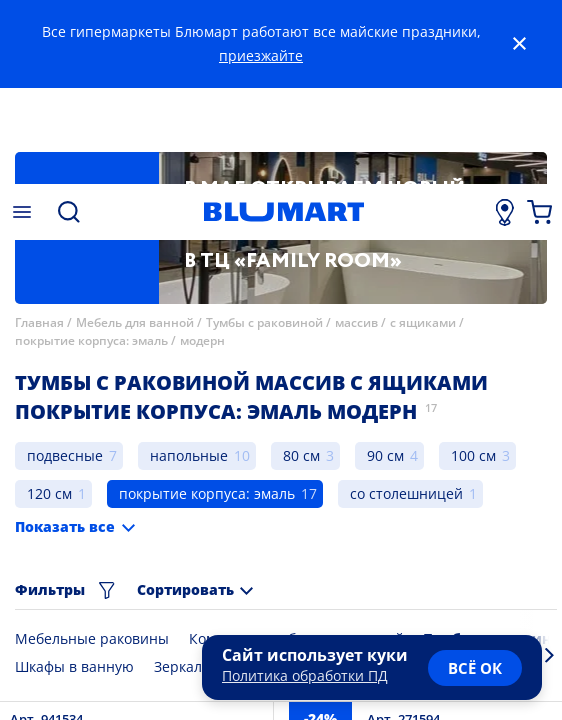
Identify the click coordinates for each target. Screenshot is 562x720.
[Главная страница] (284, 212)
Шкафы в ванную (74, 666)
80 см (301, 455)
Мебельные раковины (92, 638)
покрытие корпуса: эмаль (91, 340)
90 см (385, 455)
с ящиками (423, 322)
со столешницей (406, 493)
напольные (189, 455)
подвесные (65, 455)
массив (356, 322)
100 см (473, 455)
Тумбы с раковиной (264, 322)
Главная (39, 322)
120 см (49, 493)
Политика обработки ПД (305, 675)
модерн (202, 340)
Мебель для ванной (135, 322)
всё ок (475, 668)
